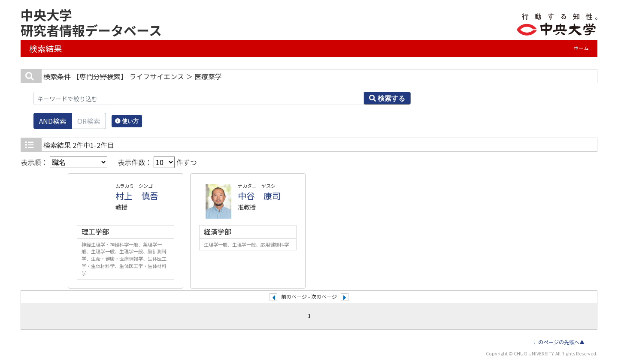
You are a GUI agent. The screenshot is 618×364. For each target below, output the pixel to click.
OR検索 (89, 121)
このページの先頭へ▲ (559, 342)
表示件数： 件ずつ (157, 162)
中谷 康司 (259, 196)
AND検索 (53, 121)
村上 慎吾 (137, 196)
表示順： (64, 162)
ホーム (581, 48)
